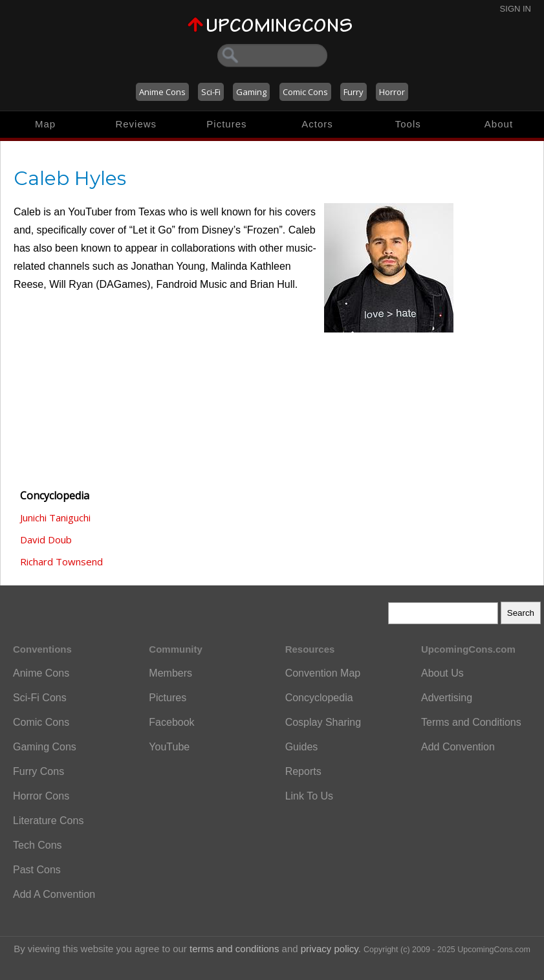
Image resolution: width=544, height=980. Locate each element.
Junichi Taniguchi (55, 517)
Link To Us (309, 796)
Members (170, 673)
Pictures (226, 124)
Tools (408, 124)
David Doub (46, 539)
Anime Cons (162, 92)
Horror (392, 92)
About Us (442, 673)
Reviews (136, 124)
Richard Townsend (61, 561)
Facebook (171, 722)
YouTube (169, 747)
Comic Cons (305, 92)
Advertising (447, 698)
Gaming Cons (45, 747)
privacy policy (330, 949)
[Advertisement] (78, 406)
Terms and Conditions (471, 722)
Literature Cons (48, 821)
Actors (317, 124)
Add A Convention (54, 894)
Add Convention (458, 747)
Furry (354, 92)
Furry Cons (38, 771)
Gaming (251, 92)
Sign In (516, 9)
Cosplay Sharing (323, 722)
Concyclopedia (319, 698)
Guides (302, 747)
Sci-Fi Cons (40, 698)
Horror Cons (41, 796)
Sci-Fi (211, 92)
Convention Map (323, 673)
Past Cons (37, 870)
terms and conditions (234, 949)
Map (45, 124)
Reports (303, 771)
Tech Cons (38, 845)
